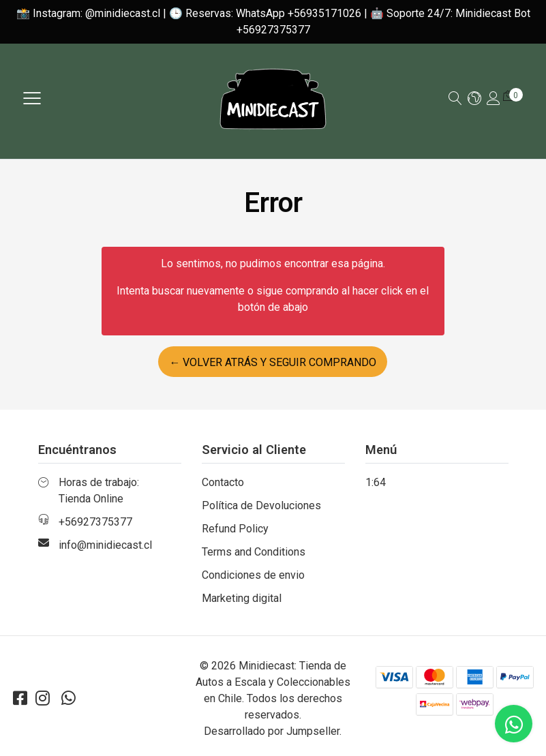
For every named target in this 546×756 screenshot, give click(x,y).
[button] (474, 99)
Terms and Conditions (254, 552)
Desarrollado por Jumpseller (272, 731)
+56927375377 (95, 522)
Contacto (223, 482)
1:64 (376, 482)
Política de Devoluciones (261, 505)
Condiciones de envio (253, 575)
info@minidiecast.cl (105, 545)
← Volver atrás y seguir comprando (273, 362)
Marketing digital (242, 598)
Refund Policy (235, 529)
